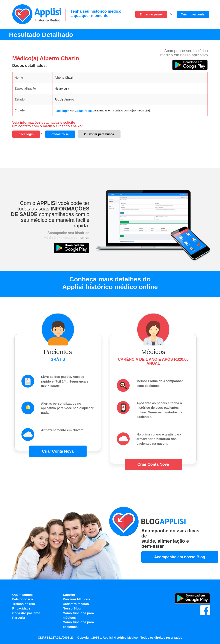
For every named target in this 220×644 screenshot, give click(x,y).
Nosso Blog (72, 608)
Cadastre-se (83, 111)
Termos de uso (24, 604)
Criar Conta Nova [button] (58, 451)
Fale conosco (23, 599)
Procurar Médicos (76, 599)
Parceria (19, 618)
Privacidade (21, 608)
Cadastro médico (76, 604)
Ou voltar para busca (99, 134)
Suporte (69, 595)
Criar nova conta (193, 14)
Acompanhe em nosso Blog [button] (180, 557)
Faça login (62, 111)
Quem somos (22, 595)
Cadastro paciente (26, 613)
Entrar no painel (151, 14)
